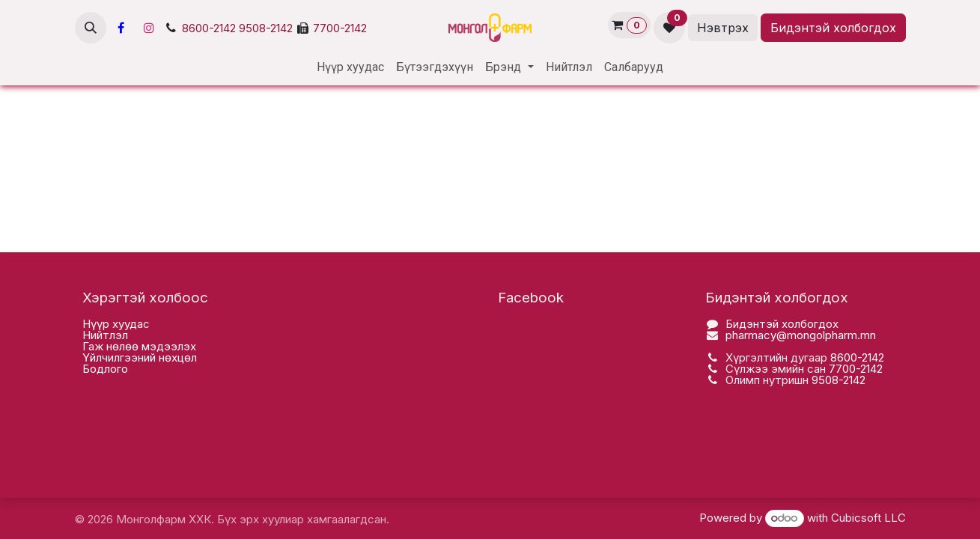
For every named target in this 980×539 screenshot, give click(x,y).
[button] (91, 28)
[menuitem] (350, 67)
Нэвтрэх (723, 28)
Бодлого (105, 369)
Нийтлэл (105, 335)
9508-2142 (266, 28)
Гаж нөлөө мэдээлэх (139, 346)
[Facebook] (121, 28)
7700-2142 (340, 28)
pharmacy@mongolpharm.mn (801, 335)
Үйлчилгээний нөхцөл (140, 357)
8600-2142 (209, 28)
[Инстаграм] (149, 28)
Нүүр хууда (113, 324)
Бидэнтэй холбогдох (833, 28)
